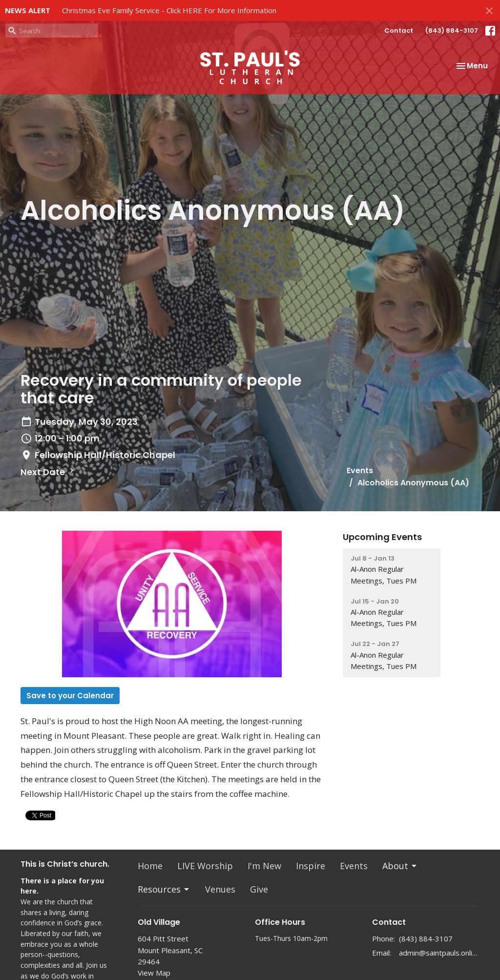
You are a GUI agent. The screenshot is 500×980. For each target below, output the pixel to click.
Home (150, 866)
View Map (154, 973)
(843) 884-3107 (452, 31)
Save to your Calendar (70, 696)
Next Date (48, 472)
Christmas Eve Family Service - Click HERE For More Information (169, 10)
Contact (399, 31)
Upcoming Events (382, 537)
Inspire (311, 866)
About (400, 866)
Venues (220, 889)
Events (360, 470)
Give (259, 889)
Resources (164, 889)
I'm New (264, 866)
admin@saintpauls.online (439, 953)
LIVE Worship (205, 866)
